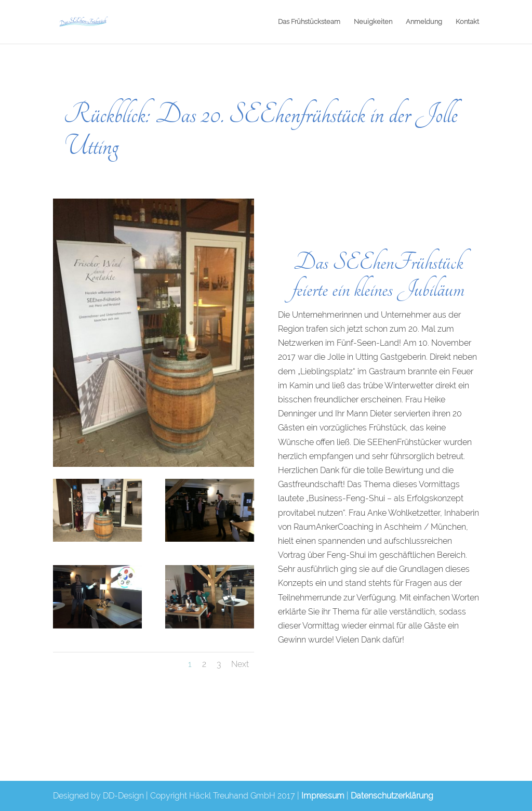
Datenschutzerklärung (392, 796)
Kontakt (467, 22)
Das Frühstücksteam (309, 22)
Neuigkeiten (373, 22)
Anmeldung (424, 22)
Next (240, 664)
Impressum (323, 796)
